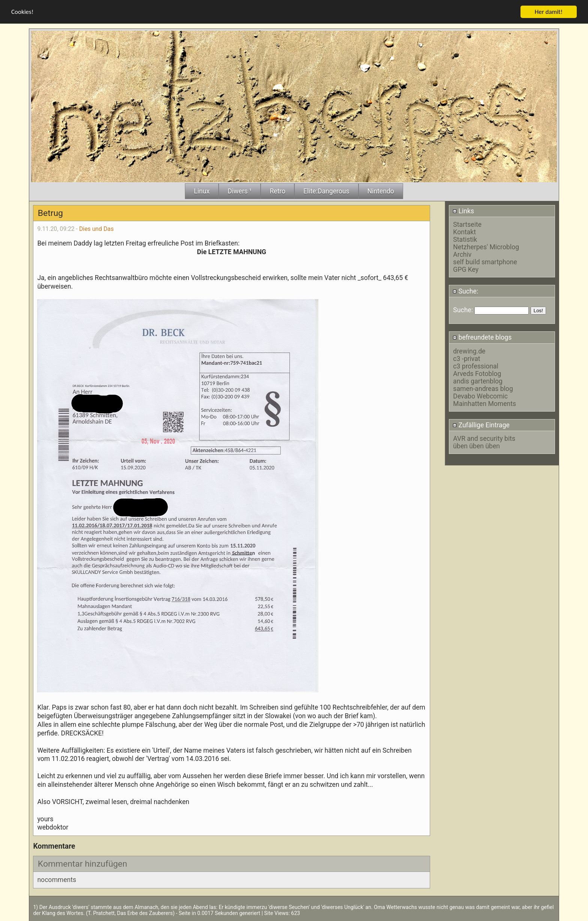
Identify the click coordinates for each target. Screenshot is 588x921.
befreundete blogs (482, 337)
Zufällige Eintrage (481, 425)
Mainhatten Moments (484, 403)
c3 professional (475, 366)
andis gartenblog (478, 381)
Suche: (465, 291)
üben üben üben (476, 446)
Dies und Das (96, 228)
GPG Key (466, 270)
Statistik (465, 240)
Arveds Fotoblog (477, 373)
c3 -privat (466, 358)
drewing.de (469, 351)
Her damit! (549, 11)
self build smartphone (485, 262)
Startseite (467, 225)
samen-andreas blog (483, 388)
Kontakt (464, 232)
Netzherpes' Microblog (486, 247)
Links (463, 211)
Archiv (462, 255)
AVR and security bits (484, 438)
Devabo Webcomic (480, 396)
